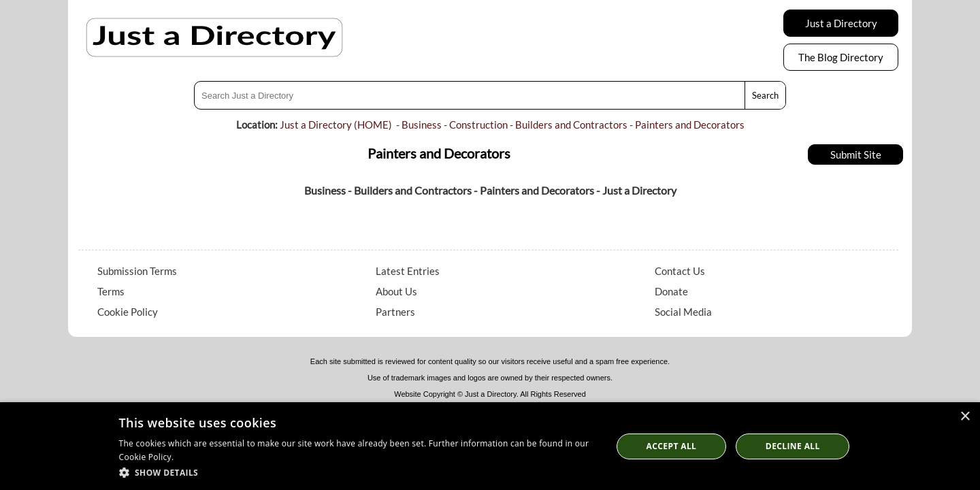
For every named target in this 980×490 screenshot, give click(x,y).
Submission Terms (137, 271)
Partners (395, 312)
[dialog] (490, 446)
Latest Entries (408, 271)
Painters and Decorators (690, 125)
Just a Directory (841, 23)
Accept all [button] (672, 446)
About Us (396, 291)
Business (422, 125)
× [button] (965, 417)
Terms (111, 291)
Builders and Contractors (571, 125)
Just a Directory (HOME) (336, 125)
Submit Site (856, 154)
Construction (478, 125)
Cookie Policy (128, 312)
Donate (671, 291)
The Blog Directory (841, 57)
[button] (358, 472)
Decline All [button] (793, 446)
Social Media (683, 312)
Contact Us (680, 271)
